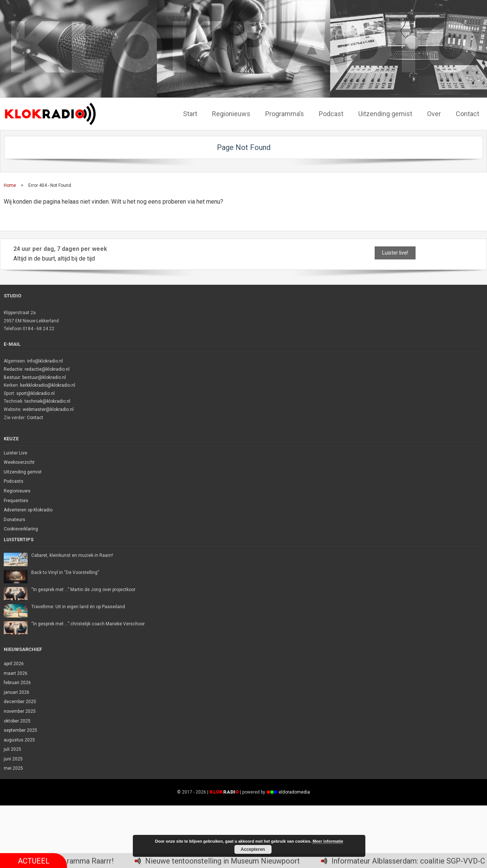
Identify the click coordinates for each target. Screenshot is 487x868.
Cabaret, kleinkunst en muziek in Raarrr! (72, 555)
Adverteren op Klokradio (28, 510)
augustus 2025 (19, 740)
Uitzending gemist (23, 472)
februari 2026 (17, 683)
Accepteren (253, 849)
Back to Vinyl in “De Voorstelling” (65, 572)
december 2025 (20, 702)
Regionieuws (17, 491)
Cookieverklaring (21, 529)
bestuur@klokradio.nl (44, 377)
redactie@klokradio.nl (47, 369)
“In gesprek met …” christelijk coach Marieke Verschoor (88, 624)
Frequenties (16, 501)
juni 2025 (13, 759)
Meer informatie (328, 841)
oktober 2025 (17, 721)
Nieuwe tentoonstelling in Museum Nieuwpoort (228, 861)
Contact (35, 418)
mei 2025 (13, 768)
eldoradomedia (294, 792)
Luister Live (15, 453)
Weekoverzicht (19, 462)
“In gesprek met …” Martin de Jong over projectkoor (83, 590)
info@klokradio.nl (45, 361)
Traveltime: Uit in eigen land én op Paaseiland (78, 607)
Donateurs (15, 520)
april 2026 (14, 664)
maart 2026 (16, 673)
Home (10, 185)
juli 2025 (12, 749)
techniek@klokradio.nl (47, 401)
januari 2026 (17, 692)
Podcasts (14, 481)
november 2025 (20, 711)
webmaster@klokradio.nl (48, 409)
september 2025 (20, 730)
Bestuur (12, 377)
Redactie (13, 369)
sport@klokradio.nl (36, 393)
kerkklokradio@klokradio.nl (48, 385)
